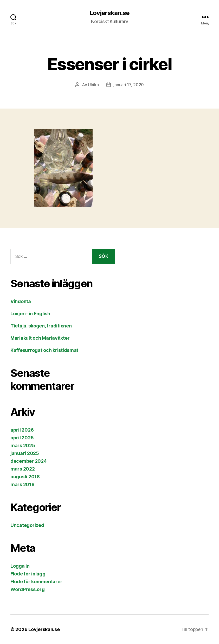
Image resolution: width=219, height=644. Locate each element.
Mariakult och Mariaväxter (40, 338)
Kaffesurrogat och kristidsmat (44, 350)
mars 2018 (22, 484)
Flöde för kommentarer (36, 582)
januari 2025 (25, 453)
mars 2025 (23, 445)
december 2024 (29, 461)
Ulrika (93, 85)
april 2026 (22, 430)
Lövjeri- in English (30, 314)
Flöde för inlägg (28, 574)
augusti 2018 (25, 477)
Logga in (20, 566)
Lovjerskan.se (109, 13)
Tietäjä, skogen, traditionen (41, 326)
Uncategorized (27, 525)
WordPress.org (28, 589)
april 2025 (22, 438)
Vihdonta (21, 301)
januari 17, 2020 (129, 85)
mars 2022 (23, 469)
